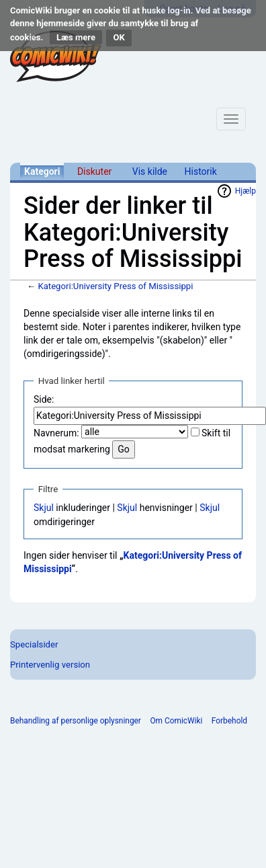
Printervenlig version (50, 665)
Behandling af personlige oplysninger (76, 721)
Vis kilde (150, 171)
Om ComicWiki (176, 721)
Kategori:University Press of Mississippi (115, 286)
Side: (44, 399)
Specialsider (34, 644)
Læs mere (76, 37)
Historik (201, 171)
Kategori (42, 171)
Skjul (44, 508)
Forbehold (229, 721)
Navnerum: (56, 433)
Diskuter (94, 171)
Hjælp (246, 191)
